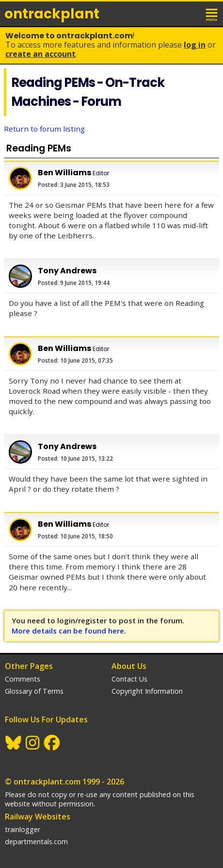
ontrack (52, 14)
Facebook (52, 743)
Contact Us (129, 679)
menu (212, 14)
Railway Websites (38, 817)
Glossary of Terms (34, 691)
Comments (23, 679)
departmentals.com (36, 842)
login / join (191, 14)
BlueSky (14, 743)
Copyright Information (147, 691)
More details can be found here (68, 631)
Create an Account (40, 54)
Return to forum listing (44, 129)
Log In (195, 45)
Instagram (33, 743)
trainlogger (23, 829)
